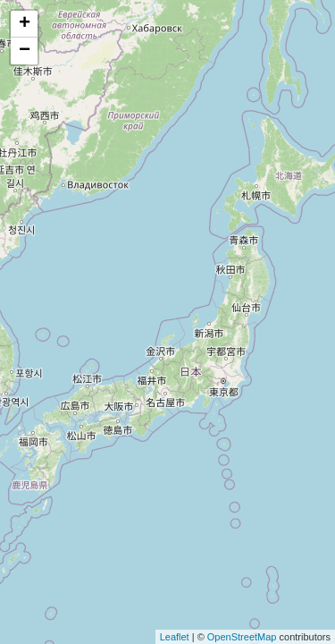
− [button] (25, 51)
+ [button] (25, 24)
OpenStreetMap (242, 637)
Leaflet (175, 637)
